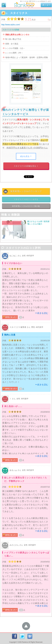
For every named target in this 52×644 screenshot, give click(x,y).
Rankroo (25, 642)
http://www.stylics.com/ (11, 25)
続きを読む (43, 313)
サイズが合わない (13, 263)
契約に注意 (10, 335)
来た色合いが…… (13, 406)
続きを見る (26, 156)
